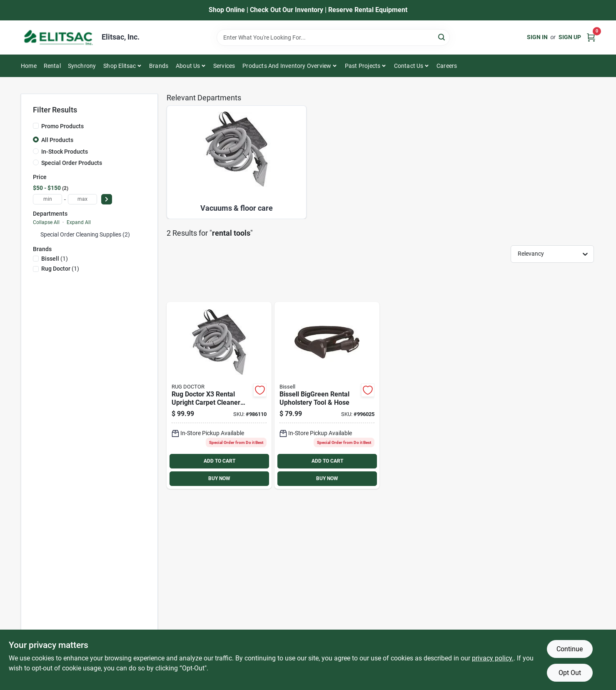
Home (29, 66)
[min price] (47, 199)
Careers (447, 66)
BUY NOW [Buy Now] (219, 478)
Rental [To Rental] (52, 66)
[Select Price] (107, 199)
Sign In (537, 37)
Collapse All (46, 222)
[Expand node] (36, 234)
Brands (159, 66)
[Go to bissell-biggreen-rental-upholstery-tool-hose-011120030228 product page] (327, 395)
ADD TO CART (219, 461)
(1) (55, 259)
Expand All (79, 222)
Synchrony (82, 66)
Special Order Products (72, 163)
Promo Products (62, 126)
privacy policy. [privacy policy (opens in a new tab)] (493, 658)
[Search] (442, 37)
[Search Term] (333, 37)
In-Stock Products (65, 152)
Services (224, 66)
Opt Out (570, 673)
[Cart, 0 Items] (591, 37)
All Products (57, 140)
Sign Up (570, 37)
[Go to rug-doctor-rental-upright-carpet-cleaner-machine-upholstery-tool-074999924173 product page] (219, 395)
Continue (570, 649)
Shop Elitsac (120, 66)
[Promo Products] (36, 126)
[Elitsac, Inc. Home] (58, 37)
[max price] (82, 199)
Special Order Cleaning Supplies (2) (85, 234)
